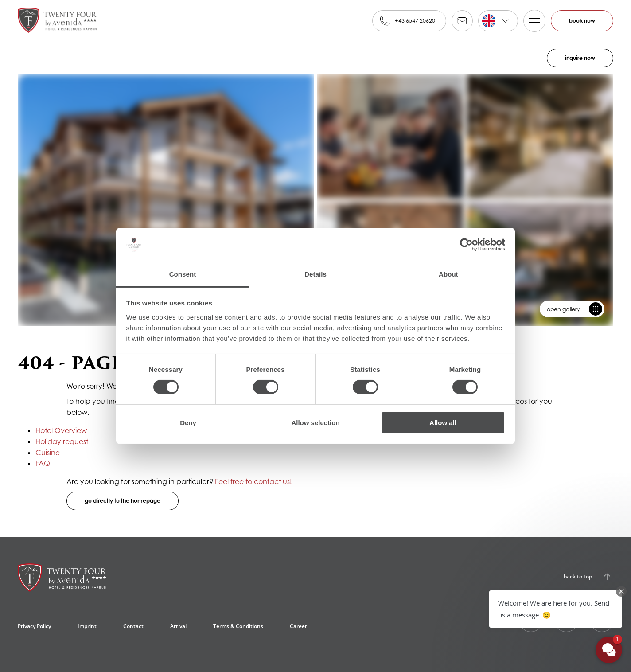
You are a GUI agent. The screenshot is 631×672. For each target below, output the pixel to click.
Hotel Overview (61, 430)
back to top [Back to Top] (578, 576)
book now (582, 21)
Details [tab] (315, 274)
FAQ (43, 463)
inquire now (580, 58)
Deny (188, 423)
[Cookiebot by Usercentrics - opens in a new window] (466, 245)
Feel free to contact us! (253, 481)
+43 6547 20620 (415, 21)
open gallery (563, 309)
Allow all (443, 423)
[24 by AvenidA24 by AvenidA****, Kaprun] (62, 581)
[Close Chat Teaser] (621, 591)
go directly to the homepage (123, 501)
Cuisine (48, 453)
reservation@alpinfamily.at (462, 21)
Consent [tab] (183, 274)
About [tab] (448, 274)
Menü (532, 21)
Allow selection (315, 423)
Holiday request (62, 441)
